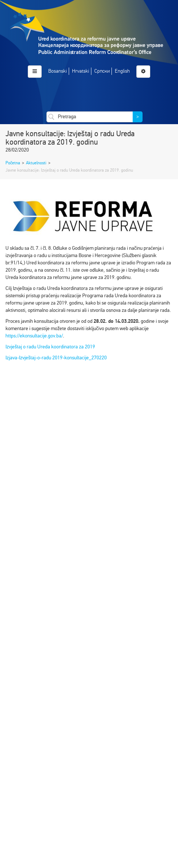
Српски (102, 71)
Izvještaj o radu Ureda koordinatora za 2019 (50, 347)
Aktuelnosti (36, 163)
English (122, 71)
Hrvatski (81, 71)
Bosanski (58, 71)
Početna (13, 163)
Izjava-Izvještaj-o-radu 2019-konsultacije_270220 (56, 358)
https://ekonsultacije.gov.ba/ (34, 336)
